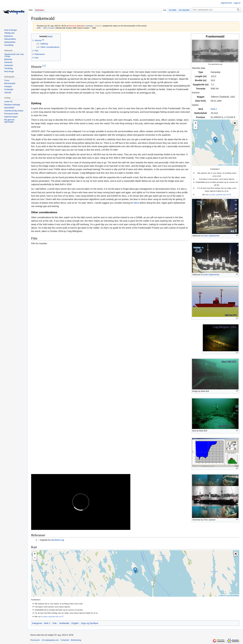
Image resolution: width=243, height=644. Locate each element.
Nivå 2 (214, 109)
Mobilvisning (76, 640)
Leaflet (220, 165)
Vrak (55, 623)
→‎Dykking (97, 26)
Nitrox (136, 203)
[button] (235, 123)
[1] (44, 66)
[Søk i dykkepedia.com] (216, 10)
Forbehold (65, 640)
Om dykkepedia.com (50, 640)
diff (39, 28)
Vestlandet (64, 623)
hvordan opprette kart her (219, 195)
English (75, 623)
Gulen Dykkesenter (211, 236)
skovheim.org (58, 540)
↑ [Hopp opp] (39, 540)
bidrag (89, 26)
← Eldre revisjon (48, 28)
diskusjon (81, 26)
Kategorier (37, 623)
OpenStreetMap (232, 165)
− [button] (196, 127)
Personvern (35, 640)
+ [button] (196, 123)
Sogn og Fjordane (89, 623)
